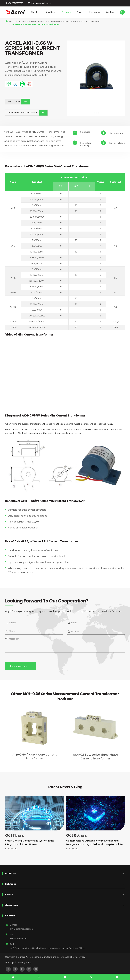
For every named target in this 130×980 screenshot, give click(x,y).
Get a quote (19, 102)
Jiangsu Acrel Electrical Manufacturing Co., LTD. (41, 957)
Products (66, 12)
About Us (35, 12)
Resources (95, 12)
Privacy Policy (25, 962)
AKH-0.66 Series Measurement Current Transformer (74, 22)
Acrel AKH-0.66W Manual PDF (28, 113)
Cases (80, 12)
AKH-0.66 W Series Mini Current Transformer (36, 24)
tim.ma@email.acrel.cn (42, 3)
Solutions (51, 12)
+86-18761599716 (15, 3)
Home (12, 22)
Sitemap (9, 962)
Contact (110, 12)
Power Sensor (38, 22)
